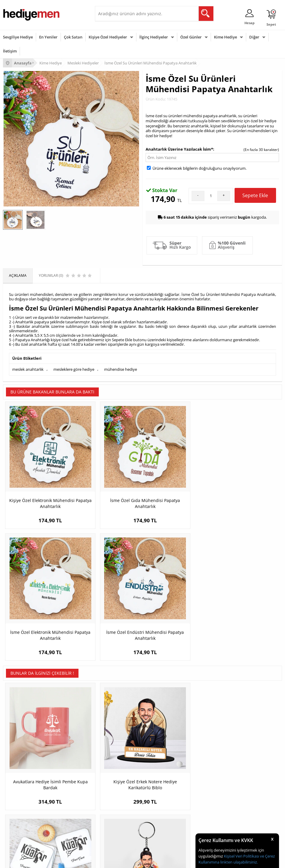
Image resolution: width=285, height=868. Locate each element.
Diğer (254, 37)
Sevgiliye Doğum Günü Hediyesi (219, 737)
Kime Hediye (225, 37)
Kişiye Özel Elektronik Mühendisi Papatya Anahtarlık (38, 480)
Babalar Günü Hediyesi (22, 837)
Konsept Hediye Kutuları (213, 719)
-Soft (111, 860)
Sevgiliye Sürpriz (112, 755)
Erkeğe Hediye (110, 792)
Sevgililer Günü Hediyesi (23, 792)
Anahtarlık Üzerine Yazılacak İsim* (179, 149)
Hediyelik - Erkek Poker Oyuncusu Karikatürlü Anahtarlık (247, 610)
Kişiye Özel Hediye (113, 719)
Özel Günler (191, 37)
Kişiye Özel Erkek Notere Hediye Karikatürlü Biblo (108, 607)
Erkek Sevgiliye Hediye (212, 746)
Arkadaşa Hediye (112, 828)
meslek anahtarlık (28, 369)
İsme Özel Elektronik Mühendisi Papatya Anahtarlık (177, 480)
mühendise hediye (121, 369)
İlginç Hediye (108, 837)
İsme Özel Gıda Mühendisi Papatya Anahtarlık (108, 477)
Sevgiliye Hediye (18, 37)
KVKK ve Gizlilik (15, 755)
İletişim (10, 51)
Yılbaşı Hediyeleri (17, 810)
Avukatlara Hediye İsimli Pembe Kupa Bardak (38, 607)
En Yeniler (48, 37)
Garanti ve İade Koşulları (23, 746)
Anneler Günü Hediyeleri (23, 819)
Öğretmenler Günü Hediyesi (26, 828)
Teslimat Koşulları (18, 719)
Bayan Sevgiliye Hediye (212, 755)
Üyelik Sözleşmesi (18, 728)
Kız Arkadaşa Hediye (115, 737)
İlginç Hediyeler (154, 37)
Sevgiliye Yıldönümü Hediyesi (217, 764)
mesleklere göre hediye (74, 369)
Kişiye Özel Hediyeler (108, 37)
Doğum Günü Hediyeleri (23, 801)
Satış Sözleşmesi (17, 737)
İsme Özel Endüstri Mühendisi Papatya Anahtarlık (247, 480)
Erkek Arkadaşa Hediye (117, 728)
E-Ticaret (124, 860)
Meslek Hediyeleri (113, 764)
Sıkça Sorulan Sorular (21, 764)
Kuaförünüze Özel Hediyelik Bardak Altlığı (177, 607)
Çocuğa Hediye (110, 810)
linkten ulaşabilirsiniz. (239, 862)
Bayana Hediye (110, 801)
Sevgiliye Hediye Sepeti (212, 728)
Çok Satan (73, 37)
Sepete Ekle (255, 197)
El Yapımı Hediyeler (114, 746)
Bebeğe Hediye (111, 819)
